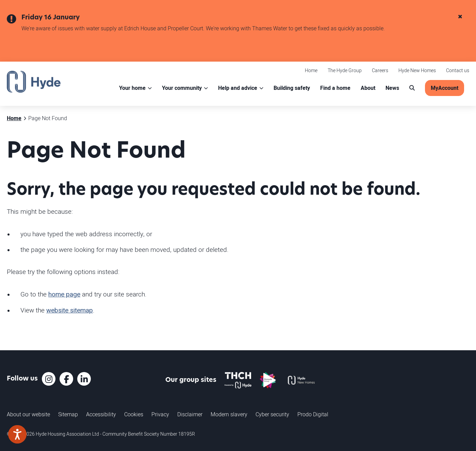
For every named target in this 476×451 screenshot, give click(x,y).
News (392, 88)
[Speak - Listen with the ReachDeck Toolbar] (17, 434)
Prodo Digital (313, 414)
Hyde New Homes (417, 70)
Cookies (134, 414)
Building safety (292, 88)
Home (311, 70)
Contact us (458, 70)
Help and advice (238, 88)
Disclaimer (190, 414)
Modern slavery (229, 414)
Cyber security (272, 414)
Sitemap (68, 414)
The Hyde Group (345, 70)
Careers (380, 70)
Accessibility (101, 414)
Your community (182, 88)
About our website (28, 414)
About (368, 88)
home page (64, 294)
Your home (132, 88)
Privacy (160, 414)
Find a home (335, 88)
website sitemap (70, 310)
